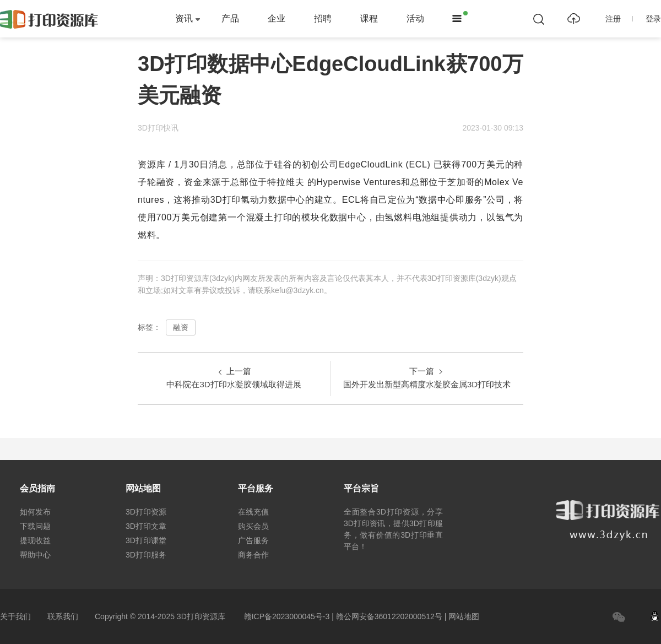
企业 (277, 18)
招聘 (323, 18)
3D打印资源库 (201, 616)
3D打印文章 (146, 526)
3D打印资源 (146, 512)
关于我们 (15, 616)
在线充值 (253, 512)
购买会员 (253, 526)
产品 (230, 18)
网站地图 (464, 616)
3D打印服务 (146, 555)
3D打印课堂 (146, 540)
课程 (369, 18)
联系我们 (63, 616)
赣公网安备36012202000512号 (389, 616)
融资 (181, 327)
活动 (415, 18)
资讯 (184, 18)
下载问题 (35, 526)
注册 (619, 19)
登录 (653, 19)
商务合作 (253, 555)
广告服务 (253, 540)
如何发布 (35, 512)
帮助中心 (35, 555)
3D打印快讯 (158, 128)
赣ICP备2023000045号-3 (287, 616)
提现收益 (35, 540)
